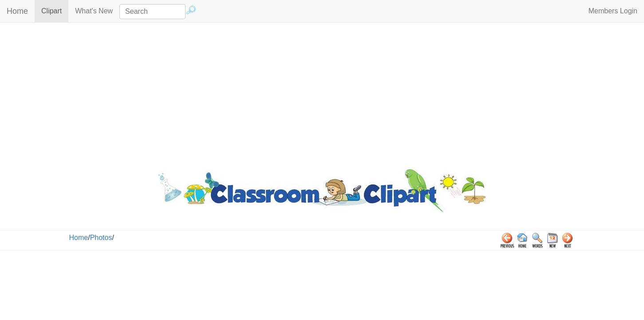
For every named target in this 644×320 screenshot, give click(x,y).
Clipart (55, 10)
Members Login (613, 11)
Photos (101, 238)
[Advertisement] (322, 94)
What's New (94, 11)
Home (17, 11)
